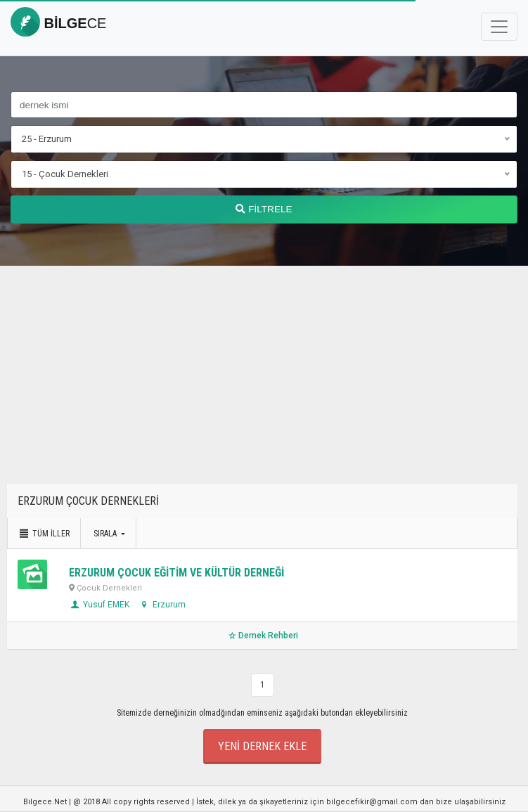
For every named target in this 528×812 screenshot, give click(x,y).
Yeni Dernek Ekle (262, 746)
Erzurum (162, 605)
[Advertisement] (264, 385)
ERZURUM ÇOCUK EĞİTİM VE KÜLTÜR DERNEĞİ (176, 573)
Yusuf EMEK (99, 605)
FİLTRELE (264, 209)
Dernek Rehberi (262, 636)
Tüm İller (44, 534)
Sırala (106, 534)
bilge (58, 23)
